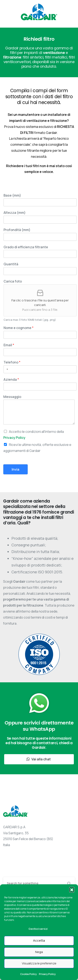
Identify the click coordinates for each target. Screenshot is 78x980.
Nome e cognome (19, 328)
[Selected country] (6, 369)
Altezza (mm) (15, 213)
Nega (39, 952)
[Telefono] (40, 369)
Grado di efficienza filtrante (26, 247)
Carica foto (13, 281)
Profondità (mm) (17, 230)
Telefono (12, 362)
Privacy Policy (47, 974)
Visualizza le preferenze (39, 963)
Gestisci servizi (38, 929)
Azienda (11, 380)
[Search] (33, 883)
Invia (15, 469)
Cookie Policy (28, 974)
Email (9, 345)
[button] (72, 889)
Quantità (11, 264)
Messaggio (12, 397)
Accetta (39, 940)
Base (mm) (12, 195)
